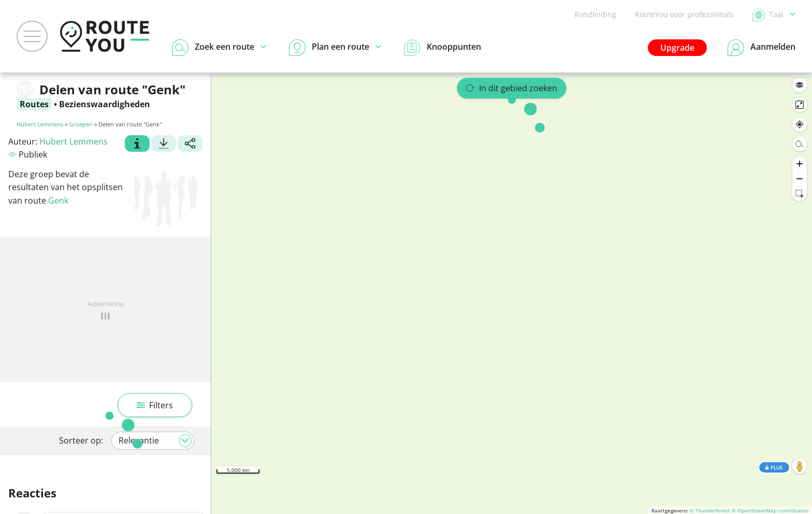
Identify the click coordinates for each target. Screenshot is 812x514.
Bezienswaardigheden (105, 104)
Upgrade (677, 48)
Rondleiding (595, 14)
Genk (58, 201)
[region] (512, 293)
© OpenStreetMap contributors (770, 510)
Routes (34, 104)
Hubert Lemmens (40, 124)
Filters (155, 405)
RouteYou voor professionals (684, 14)
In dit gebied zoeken (512, 88)
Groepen (81, 124)
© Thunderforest (710, 510)
